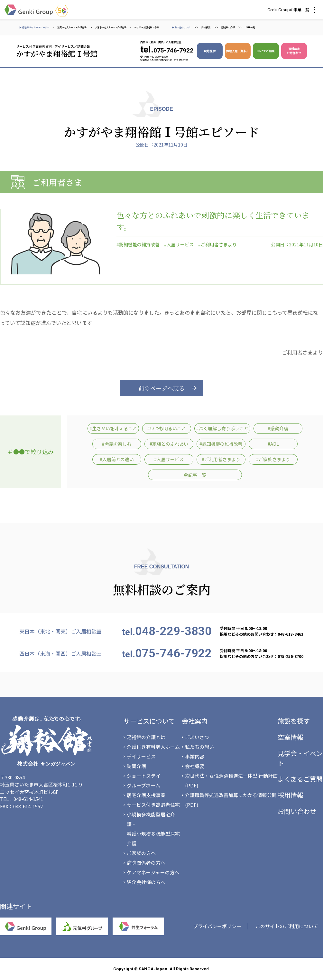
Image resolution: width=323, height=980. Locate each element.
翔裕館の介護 (228, 27)
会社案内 (195, 721)
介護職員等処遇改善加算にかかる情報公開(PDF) (231, 800)
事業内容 (195, 756)
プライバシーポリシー (217, 926)
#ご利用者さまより (217, 244)
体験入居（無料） (238, 51)
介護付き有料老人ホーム (153, 747)
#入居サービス (179, 244)
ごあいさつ (197, 737)
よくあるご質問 (300, 779)
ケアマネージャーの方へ (153, 872)
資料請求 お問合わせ (294, 51)
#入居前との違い (117, 459)
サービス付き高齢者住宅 (153, 805)
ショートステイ (144, 776)
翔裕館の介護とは (146, 737)
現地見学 (210, 51)
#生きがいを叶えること (113, 428)
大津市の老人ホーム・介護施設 (111, 27)
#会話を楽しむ (117, 444)
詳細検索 (206, 27)
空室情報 (291, 737)
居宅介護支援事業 (146, 795)
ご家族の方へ (141, 853)
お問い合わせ (297, 811)
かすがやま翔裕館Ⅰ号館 (147, 27)
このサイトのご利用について (287, 926)
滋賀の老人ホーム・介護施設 (72, 27)
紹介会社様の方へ (146, 882)
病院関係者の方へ (146, 863)
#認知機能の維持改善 (138, 244)
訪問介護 (136, 766)
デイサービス (141, 756)
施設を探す (294, 721)
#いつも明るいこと (167, 428)
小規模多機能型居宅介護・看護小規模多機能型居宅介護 (153, 829)
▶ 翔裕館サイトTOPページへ (34, 27)
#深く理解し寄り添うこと (222, 428)
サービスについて (149, 721)
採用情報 (291, 795)
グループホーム (143, 785)
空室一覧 (250, 27)
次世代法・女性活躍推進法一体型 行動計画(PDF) (231, 780)
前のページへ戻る (161, 388)
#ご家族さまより (273, 459)
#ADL (273, 444)
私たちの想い (199, 747)
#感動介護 (278, 428)
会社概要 (195, 766)
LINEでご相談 (266, 51)
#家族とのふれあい (169, 444)
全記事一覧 (195, 475)
